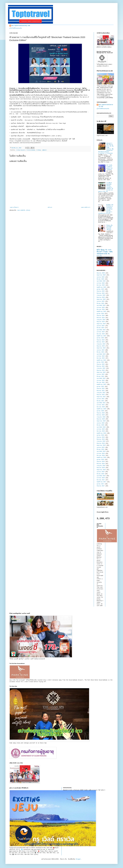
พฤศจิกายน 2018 (101, 458)
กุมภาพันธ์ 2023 (101, 354)
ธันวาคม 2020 (101, 407)
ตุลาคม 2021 (100, 387)
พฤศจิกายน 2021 (101, 385)
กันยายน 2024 (101, 316)
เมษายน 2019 (101, 447)
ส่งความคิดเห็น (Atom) (24, 210)
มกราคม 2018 (101, 478)
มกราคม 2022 (101, 381)
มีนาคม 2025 (100, 303)
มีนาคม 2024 (100, 328)
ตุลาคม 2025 (100, 289)
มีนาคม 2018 (100, 474)
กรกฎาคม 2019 (101, 441)
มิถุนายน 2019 (101, 443)
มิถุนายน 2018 (101, 468)
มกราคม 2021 (101, 405)
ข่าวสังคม (39, 150)
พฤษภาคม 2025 (101, 299)
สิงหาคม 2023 (101, 342)
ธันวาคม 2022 (101, 358)
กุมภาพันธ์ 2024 (101, 330)
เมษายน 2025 (101, 301)
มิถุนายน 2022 (101, 370)
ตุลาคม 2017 (100, 484)
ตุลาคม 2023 (100, 338)
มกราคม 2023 (101, 356)
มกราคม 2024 (101, 332)
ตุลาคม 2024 (100, 314)
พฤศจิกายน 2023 (101, 336)
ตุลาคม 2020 (100, 411)
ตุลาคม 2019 (100, 435)
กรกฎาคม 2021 (101, 393)
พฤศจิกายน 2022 (101, 360)
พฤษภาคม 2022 (101, 372)
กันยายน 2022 (101, 364)
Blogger (78, 859)
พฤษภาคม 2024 (101, 324)
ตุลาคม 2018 (100, 460)
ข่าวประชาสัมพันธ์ (31, 150)
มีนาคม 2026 (100, 279)
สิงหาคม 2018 (101, 464)
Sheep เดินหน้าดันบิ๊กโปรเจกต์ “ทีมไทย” (109, 227)
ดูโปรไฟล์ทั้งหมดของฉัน (16, 28)
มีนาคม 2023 (100, 352)
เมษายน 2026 (101, 277)
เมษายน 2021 (101, 399)
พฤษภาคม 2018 (101, 470)
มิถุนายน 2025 (101, 297)
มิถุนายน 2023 (101, 346)
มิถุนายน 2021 (101, 395)
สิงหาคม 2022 (101, 366)
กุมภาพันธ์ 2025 (101, 305)
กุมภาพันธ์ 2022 (101, 378)
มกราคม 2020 (101, 429)
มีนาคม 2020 (100, 425)
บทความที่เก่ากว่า (86, 207)
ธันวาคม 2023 (101, 334)
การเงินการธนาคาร (21, 150)
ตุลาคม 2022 (100, 362)
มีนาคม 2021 (100, 401)
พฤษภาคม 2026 (101, 275)
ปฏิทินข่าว (44, 150)
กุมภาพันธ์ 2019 (101, 451)
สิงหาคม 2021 (101, 391)
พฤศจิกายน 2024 (101, 312)
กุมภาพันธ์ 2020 (101, 427)
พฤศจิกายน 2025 (101, 287)
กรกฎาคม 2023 (101, 344)
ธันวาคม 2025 (101, 285)
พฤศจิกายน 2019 (101, 433)
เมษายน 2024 (101, 326)
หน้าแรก (50, 207)
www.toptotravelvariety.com (21, 26)
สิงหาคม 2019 (101, 439)
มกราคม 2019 (101, 454)
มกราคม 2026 (101, 283)
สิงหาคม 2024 (101, 318)
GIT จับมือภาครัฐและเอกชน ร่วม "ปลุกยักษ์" (109, 167)
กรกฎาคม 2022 (101, 368)
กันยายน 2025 (101, 291)
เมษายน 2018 (101, 472)
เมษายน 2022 (101, 374)
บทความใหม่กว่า (14, 207)
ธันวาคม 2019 (101, 431)
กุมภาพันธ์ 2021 (101, 403)
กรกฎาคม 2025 (101, 295)
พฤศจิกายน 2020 (101, 409)
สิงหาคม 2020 (101, 415)
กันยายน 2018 (101, 462)
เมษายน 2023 (101, 350)
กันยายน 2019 (101, 437)
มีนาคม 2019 (100, 449)
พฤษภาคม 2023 (101, 348)
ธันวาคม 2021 (101, 383)
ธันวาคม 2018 (101, 456)
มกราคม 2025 (101, 308)
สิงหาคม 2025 (101, 293)
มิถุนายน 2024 (101, 322)
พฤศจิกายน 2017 (101, 482)
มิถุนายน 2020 (101, 419)
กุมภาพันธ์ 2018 (101, 476)
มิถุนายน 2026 (101, 273)
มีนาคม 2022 (100, 376)
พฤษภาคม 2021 (101, 397)
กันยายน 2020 (101, 413)
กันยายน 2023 (101, 340)
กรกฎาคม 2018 (101, 466)
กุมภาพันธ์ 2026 (101, 281)
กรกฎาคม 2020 (101, 417)
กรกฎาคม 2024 (101, 320)
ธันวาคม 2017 (101, 480)
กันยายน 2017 (101, 486)
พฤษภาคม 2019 (101, 445)
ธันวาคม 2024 (101, 310)
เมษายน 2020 (101, 423)
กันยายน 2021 (101, 389)
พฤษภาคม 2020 (101, 421)
